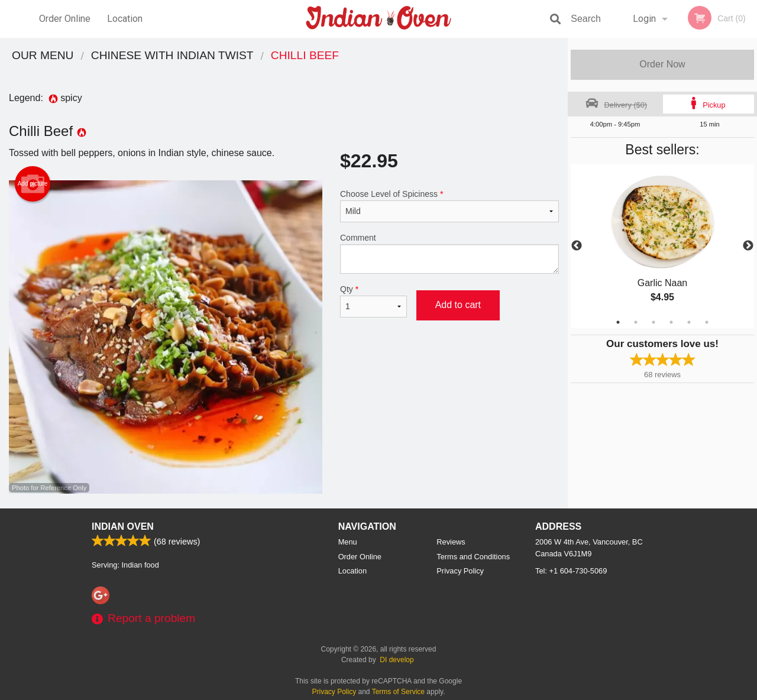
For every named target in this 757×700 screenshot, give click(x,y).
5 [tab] (689, 322)
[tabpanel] (662, 246)
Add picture (33, 184)
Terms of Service (398, 692)
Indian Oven (123, 526)
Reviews (451, 542)
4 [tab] (671, 322)
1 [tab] (618, 322)
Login (644, 19)
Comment (449, 253)
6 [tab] (707, 322)
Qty (373, 301)
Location (125, 19)
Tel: (571, 571)
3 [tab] (654, 322)
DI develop (397, 660)
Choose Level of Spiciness (449, 206)
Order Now (662, 64)
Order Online (65, 19)
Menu (348, 542)
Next (748, 246)
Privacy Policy (460, 571)
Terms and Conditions (473, 557)
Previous (577, 246)
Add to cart (458, 305)
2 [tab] (636, 322)
